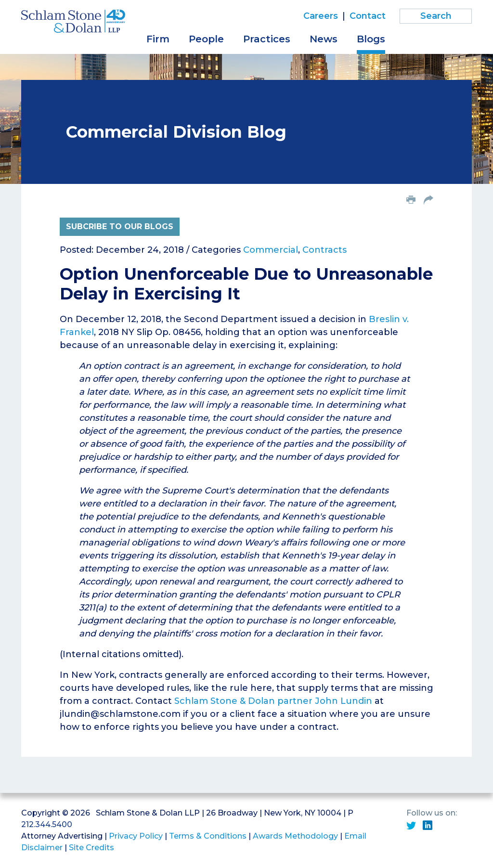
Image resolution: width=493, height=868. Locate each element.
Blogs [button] (371, 39)
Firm (158, 39)
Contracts (324, 250)
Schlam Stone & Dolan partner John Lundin (273, 701)
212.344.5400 (47, 824)
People (206, 39)
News (324, 39)
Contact (368, 16)
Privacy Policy (136, 836)
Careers (321, 16)
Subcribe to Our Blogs (120, 227)
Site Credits (91, 848)
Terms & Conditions (208, 836)
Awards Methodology (295, 836)
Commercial (271, 250)
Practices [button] (267, 39)
